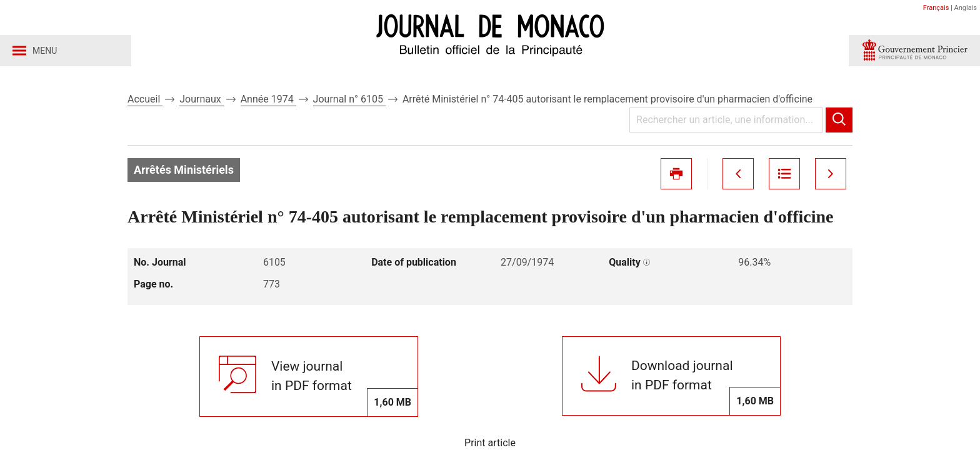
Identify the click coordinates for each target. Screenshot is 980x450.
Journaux (201, 99)
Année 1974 (268, 99)
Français (936, 8)
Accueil (145, 99)
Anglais (966, 8)
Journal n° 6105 (349, 99)
